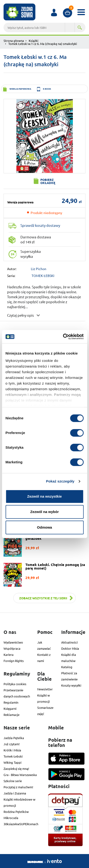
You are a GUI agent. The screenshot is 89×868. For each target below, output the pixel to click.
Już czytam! (12, 744)
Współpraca (12, 648)
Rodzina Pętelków (16, 812)
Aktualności (69, 642)
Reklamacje (12, 715)
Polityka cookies (15, 684)
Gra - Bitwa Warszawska (20, 775)
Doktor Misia (70, 648)
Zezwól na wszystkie (45, 496)
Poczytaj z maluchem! (18, 787)
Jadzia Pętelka (14, 738)
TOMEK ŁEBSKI (43, 276)
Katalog (67, 667)
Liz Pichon (39, 269)
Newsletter (45, 689)
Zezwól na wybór (44, 512)
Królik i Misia (12, 750)
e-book (47, 89)
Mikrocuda (11, 818)
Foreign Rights (14, 661)
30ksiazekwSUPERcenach (21, 824)
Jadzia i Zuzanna (15, 793)
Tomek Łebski (13, 756)
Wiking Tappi (12, 762)
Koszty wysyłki (71, 685)
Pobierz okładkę (48, 181)
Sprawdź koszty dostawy (40, 225)
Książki (33, 41)
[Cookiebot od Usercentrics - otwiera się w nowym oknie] (63, 337)
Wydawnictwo (13, 642)
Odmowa (44, 527)
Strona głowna (14, 41)
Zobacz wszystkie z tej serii (43, 598)
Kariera (9, 655)
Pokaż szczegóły (60, 481)
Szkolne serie (13, 781)
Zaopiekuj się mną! (16, 769)
